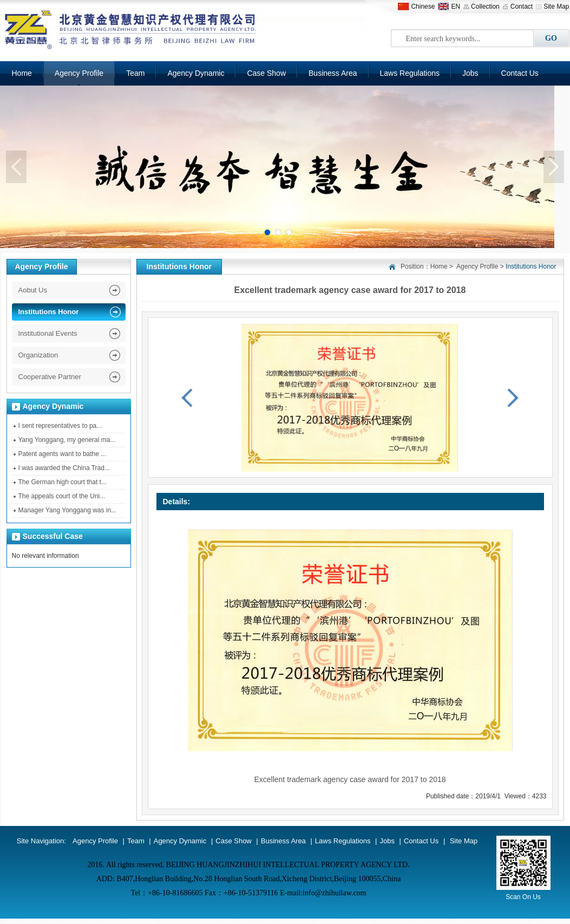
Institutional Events (48, 333)
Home (439, 266)
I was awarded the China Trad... (64, 468)
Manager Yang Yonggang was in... (68, 510)
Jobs (470, 73)
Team (135, 73)
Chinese (423, 6)
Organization (38, 355)
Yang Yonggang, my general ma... (67, 440)
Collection (485, 6)
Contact (522, 6)
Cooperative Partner (50, 377)
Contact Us (520, 73)
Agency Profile (79, 73)
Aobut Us (33, 290)
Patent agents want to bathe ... (63, 454)
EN (456, 6)
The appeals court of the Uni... (62, 496)
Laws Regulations (410, 73)
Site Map (556, 6)
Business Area (333, 73)
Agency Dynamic (196, 73)
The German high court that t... (63, 482)
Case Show (266, 73)
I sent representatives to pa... (60, 426)
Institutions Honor (49, 312)
